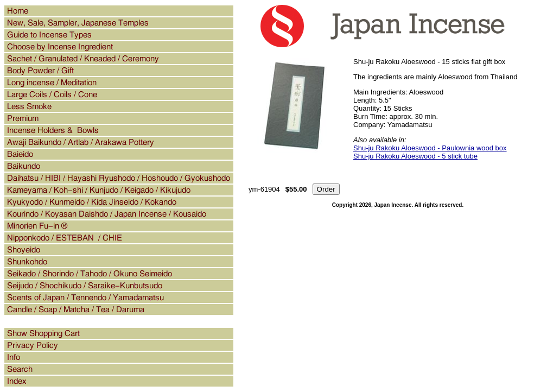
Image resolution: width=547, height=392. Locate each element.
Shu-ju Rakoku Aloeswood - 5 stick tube (415, 156)
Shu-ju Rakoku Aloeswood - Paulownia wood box (430, 148)
